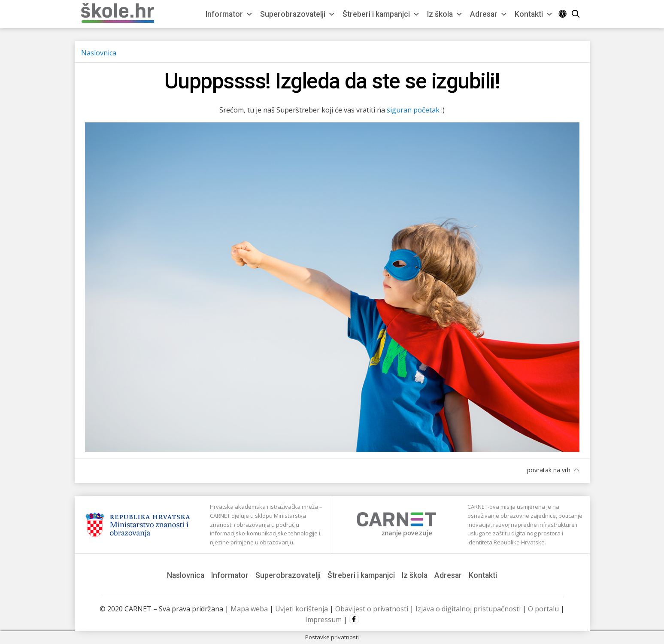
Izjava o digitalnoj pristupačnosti (468, 609)
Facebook (354, 619)
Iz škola (445, 14)
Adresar (489, 14)
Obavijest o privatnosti (372, 609)
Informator (229, 14)
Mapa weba (249, 609)
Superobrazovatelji (298, 14)
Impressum (323, 620)
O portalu (543, 609)
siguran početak (413, 110)
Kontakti (534, 14)
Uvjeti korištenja (302, 609)
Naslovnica (99, 53)
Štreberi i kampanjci (381, 14)
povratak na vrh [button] (553, 470)
